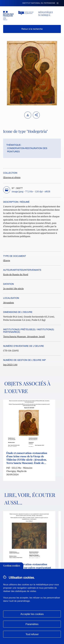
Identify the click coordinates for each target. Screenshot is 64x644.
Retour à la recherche (32, 29)
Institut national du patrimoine (39, 3)
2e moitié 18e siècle (13, 289)
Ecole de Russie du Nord (16, 274)
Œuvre (7, 260)
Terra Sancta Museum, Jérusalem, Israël (24, 337)
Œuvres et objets (12, 177)
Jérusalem (9, 303)
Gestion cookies (12, 566)
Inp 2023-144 (10, 365)
